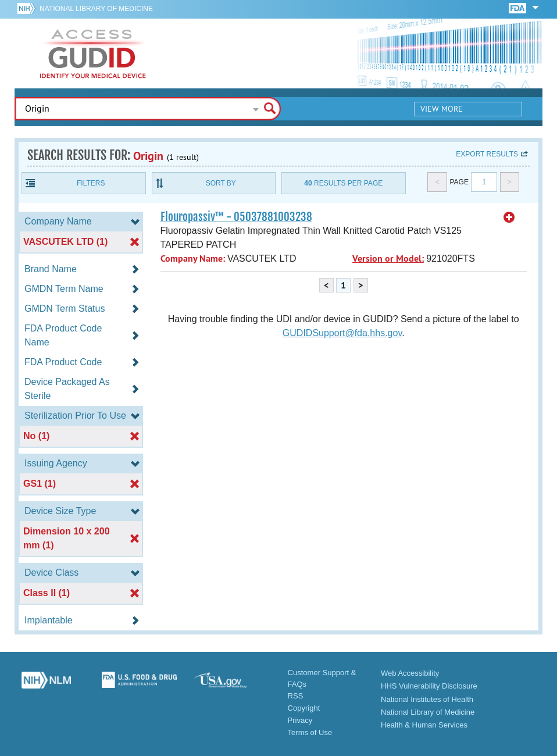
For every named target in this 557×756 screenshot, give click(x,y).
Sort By (221, 183)
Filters (91, 183)
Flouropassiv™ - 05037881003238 (236, 217)
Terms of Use (310, 732)
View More (442, 109)
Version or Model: (388, 258)
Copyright (304, 708)
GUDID (93, 54)
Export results (487, 154)
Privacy (300, 720)
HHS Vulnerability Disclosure (429, 686)
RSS (296, 696)
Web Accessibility (410, 673)
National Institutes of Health (427, 699)
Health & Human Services (424, 725)
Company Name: (193, 258)
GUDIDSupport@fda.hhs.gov (342, 333)
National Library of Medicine (96, 9)
